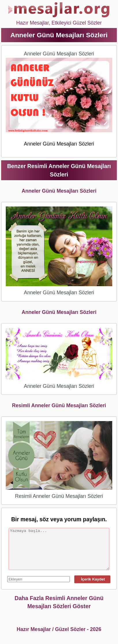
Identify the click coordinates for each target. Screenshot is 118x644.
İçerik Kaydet (92, 579)
